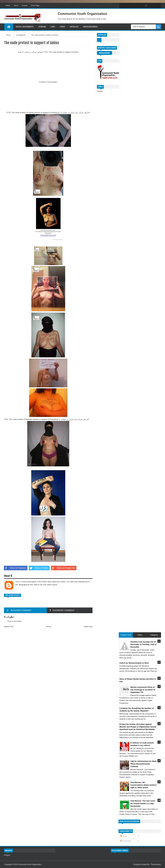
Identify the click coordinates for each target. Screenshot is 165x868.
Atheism (42, 27)
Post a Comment (14, 621)
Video (62, 27)
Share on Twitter (38, 568)
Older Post (88, 627)
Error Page (35, 6)
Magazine (104, 53)
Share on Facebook (15, 568)
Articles (74, 27)
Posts (124, 836)
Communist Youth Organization (30, 864)
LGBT (53, 27)
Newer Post (9, 627)
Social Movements (25, 27)
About (16, 6)
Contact (25, 6)
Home (8, 6)
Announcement (90, 27)
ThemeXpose (156, 864)
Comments (126, 841)
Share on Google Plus (63, 568)
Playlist (100, 91)
